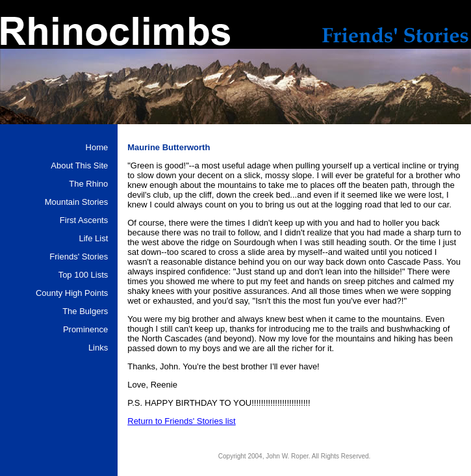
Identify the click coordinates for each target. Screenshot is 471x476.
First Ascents (84, 220)
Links (98, 348)
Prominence (85, 329)
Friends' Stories (79, 257)
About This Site (79, 165)
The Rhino (88, 184)
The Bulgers (85, 311)
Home (97, 147)
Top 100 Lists (83, 275)
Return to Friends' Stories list (182, 421)
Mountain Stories (77, 202)
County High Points (72, 293)
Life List (93, 238)
